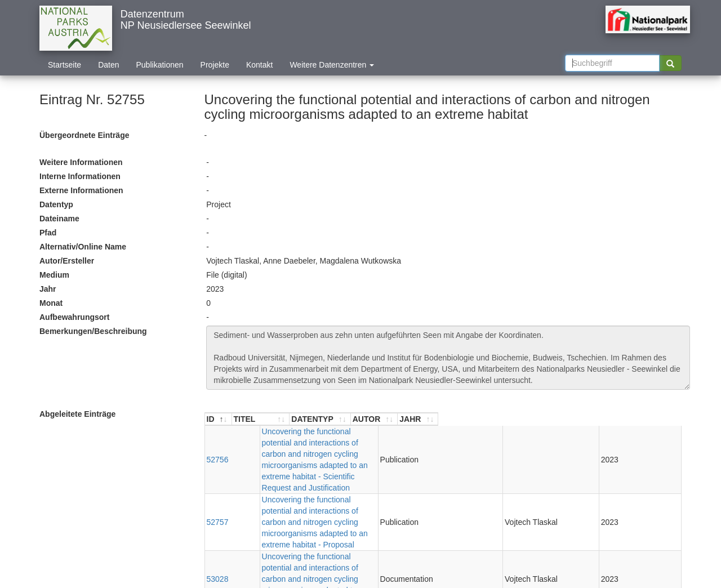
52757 (218, 460)
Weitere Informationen (81, 162)
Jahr (48, 289)
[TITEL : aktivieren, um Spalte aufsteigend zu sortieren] (380, 419)
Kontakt (259, 65)
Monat (51, 303)
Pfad (48, 233)
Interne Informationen (80, 176)
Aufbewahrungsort (74, 317)
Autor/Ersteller (67, 261)
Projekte (215, 65)
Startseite (64, 65)
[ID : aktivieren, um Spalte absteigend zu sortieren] (219, 419)
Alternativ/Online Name (83, 247)
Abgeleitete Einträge (77, 414)
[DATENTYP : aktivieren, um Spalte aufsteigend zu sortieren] (558, 419)
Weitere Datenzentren (332, 65)
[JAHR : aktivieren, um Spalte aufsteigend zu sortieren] (661, 419)
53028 (218, 483)
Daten (108, 65)
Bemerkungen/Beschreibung (93, 331)
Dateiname (59, 219)
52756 (218, 437)
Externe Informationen (81, 190)
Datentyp (56, 204)
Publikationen (160, 65)
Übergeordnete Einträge (84, 135)
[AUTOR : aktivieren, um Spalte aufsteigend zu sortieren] (615, 419)
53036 (218, 506)
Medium (54, 275)
